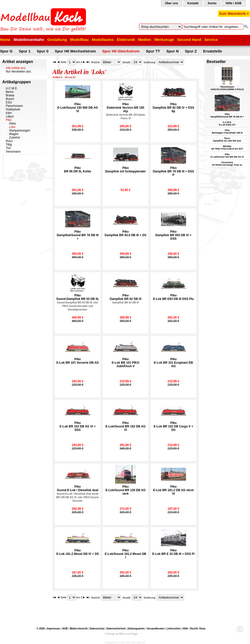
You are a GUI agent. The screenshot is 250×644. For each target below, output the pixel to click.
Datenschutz (97, 629)
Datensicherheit (116, 629)
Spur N (172, 51)
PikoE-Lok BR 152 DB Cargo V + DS (174, 426)
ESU (9, 102)
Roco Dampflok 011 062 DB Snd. (227, 140)
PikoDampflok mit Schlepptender (126, 170)
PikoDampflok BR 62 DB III (126, 299)
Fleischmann (14, 106)
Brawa (10, 95)
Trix (8, 148)
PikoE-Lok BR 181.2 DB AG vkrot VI (174, 490)
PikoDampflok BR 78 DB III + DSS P (173, 171)
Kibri (9, 113)
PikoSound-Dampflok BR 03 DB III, (78, 302)
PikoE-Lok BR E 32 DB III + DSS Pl (173, 552)
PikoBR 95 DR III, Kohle (78, 170)
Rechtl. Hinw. (198, 629)
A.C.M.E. (12, 88)
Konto (212, 3)
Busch (10, 99)
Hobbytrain (13, 109)
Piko (9, 120)
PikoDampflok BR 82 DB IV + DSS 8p (174, 108)
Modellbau (79, 40)
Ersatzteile (213, 51)
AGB (65, 629)
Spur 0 (43, 51)
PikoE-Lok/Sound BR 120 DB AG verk (126, 490)
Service (211, 40)
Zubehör (15, 138)
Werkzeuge (164, 40)
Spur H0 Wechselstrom (75, 51)
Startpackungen (20, 131)
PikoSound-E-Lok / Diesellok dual (78, 494)
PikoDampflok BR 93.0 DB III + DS (125, 233)
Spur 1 (25, 51)
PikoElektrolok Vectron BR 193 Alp (126, 111)
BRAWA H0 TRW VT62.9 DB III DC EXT (227, 148)
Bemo (10, 92)
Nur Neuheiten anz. (19, 72)
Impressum (53, 629)
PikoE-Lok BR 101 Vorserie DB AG (78, 361)
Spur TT (153, 51)
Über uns (172, 3)
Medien (145, 40)
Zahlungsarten (136, 629)
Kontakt (193, 3)
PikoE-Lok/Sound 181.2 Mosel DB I (126, 554)
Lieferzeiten (174, 629)
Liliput (10, 116)
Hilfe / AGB (233, 3)
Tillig (9, 145)
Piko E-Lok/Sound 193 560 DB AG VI (227, 156)
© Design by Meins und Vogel (121, 634)
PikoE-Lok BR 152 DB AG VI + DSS (78, 426)
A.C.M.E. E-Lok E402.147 (227, 123)
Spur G (6, 51)
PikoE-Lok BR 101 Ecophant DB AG (174, 363)
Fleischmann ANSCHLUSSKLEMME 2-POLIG (227, 88)
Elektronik (126, 40)
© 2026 (41, 629)
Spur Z (191, 51)
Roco (9, 141)
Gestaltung (57, 40)
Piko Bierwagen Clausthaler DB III (227, 132)
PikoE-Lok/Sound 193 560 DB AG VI (77, 108)
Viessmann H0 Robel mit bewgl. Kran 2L (227, 164)
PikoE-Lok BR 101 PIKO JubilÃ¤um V (126, 363)
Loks (12, 127)
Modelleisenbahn (29, 40)
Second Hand (189, 40)
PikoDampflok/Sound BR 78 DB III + (78, 235)
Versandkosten (156, 629)
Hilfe (185, 629)
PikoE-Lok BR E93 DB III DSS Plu (173, 297)
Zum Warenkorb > (234, 14)
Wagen (14, 134)
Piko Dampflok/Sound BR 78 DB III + (227, 115)
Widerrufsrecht (79, 629)
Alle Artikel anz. (16, 68)
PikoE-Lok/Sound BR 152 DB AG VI (126, 426)
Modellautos (103, 40)
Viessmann (13, 152)
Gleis (12, 123)
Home (5, 40)
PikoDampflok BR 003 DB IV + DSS (173, 235)
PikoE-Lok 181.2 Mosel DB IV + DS (78, 552)
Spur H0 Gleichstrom (121, 51)
